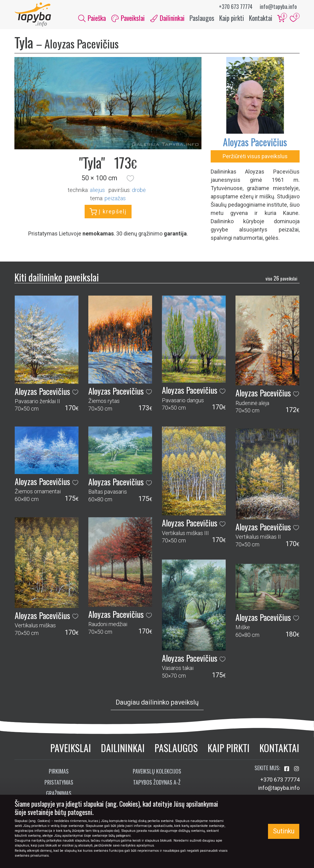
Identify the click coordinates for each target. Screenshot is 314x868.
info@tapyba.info (278, 6)
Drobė (139, 190)
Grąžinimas (59, 793)
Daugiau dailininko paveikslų (157, 702)
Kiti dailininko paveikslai (57, 277)
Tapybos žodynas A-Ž (157, 782)
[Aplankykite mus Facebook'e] (287, 769)
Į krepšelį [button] (108, 212)
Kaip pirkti (232, 18)
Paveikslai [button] (128, 18)
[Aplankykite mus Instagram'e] (297, 769)
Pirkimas (59, 771)
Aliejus (97, 190)
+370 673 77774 (236, 6)
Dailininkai (123, 748)
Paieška (92, 18)
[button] (130, 178)
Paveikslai (71, 748)
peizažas (115, 198)
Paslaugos (202, 18)
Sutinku (284, 831)
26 (281, 278)
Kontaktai (261, 18)
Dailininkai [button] (167, 18)
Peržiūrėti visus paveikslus (255, 157)
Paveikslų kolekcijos (157, 771)
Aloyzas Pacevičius (255, 142)
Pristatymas (59, 782)
